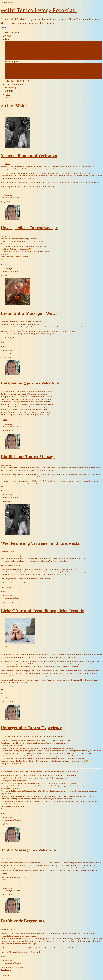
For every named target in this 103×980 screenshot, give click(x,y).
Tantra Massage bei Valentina (28, 850)
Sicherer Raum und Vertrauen (29, 155)
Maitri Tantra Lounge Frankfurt (39, 10)
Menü (5, 27)
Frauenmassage (14, 84)
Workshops (11, 88)
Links (8, 98)
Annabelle (14, 46)
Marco (12, 58)
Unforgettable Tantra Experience (31, 728)
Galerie (9, 91)
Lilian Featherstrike (20, 49)
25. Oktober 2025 (6, 824)
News (8, 36)
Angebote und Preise (17, 81)
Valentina (14, 55)
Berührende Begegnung (23, 921)
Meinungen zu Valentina (13, 271)
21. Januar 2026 (6, 357)
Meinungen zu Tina (19, 74)
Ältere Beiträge (6, 970)
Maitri (5, 191)
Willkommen (12, 33)
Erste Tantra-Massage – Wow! (29, 313)
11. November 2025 (7, 702)
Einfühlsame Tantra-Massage (28, 457)
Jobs (7, 94)
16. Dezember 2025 (7, 501)
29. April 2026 (5, 202)
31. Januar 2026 (6, 275)
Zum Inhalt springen (7, 2)
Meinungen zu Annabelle (22, 68)
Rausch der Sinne (72, 870)
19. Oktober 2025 (6, 895)
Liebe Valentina (6, 858)
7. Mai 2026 (5, 114)
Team (8, 39)
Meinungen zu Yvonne (21, 65)
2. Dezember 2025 (7, 602)
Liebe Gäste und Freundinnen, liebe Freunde (42, 611)
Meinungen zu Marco (20, 77)
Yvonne (13, 43)
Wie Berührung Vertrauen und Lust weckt (40, 543)
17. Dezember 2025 (7, 431)
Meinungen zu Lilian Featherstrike (28, 71)
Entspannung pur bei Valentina (30, 383)
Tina (11, 52)
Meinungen (11, 62)
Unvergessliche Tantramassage (29, 228)
